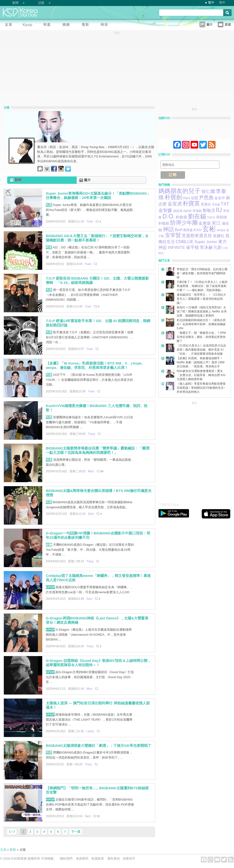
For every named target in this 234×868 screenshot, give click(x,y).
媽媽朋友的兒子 (179, 191)
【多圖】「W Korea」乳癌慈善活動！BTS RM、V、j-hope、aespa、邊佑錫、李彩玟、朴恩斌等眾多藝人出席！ (96, 365)
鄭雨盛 (188, 230)
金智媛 (165, 210)
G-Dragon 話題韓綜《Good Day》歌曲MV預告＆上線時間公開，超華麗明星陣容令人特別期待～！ (98, 663)
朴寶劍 (173, 197)
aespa (221, 230)
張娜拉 (219, 236)
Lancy (90, 731)
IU (219, 210)
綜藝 (49, 545)
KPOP (50, 587)
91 (98, 816)
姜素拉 (206, 204)
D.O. (169, 216)
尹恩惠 (206, 198)
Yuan (90, 221)
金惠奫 (205, 223)
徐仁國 (208, 191)
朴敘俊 (181, 217)
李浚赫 (216, 204)
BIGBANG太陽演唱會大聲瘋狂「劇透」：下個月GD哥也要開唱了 (99, 745)
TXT (225, 204)
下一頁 (76, 832)
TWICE (211, 217)
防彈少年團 (184, 223)
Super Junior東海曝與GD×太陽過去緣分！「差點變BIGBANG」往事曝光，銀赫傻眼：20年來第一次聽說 (98, 196)
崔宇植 (192, 247)
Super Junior (206, 242)
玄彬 (209, 229)
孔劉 (218, 247)
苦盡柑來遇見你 (197, 236)
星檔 (13, 850)
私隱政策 (98, 859)
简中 (222, 3)
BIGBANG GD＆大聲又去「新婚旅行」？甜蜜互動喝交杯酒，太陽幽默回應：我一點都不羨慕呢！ (97, 238)
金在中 (220, 198)
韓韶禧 (222, 217)
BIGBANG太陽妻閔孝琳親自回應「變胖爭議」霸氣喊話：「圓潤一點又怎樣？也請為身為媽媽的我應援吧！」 (98, 450)
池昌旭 (178, 211)
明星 (49, 205)
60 (102, 471)
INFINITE (177, 247)
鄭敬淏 (209, 211)
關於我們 (66, 859)
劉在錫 (197, 216)
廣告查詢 (114, 859)
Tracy (91, 434)
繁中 (211, 3)
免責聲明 (82, 859)
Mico (91, 471)
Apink (187, 211)
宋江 (216, 223)
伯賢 (195, 198)
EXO (198, 230)
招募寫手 (129, 859)
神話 (168, 229)
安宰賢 (173, 235)
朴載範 (164, 223)
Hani (186, 198)
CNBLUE (185, 242)
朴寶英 (191, 204)
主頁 (3, 850)
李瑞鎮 (197, 211)
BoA (179, 230)
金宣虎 (175, 204)
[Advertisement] (45, 451)
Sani (91, 514)
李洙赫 (206, 247)
